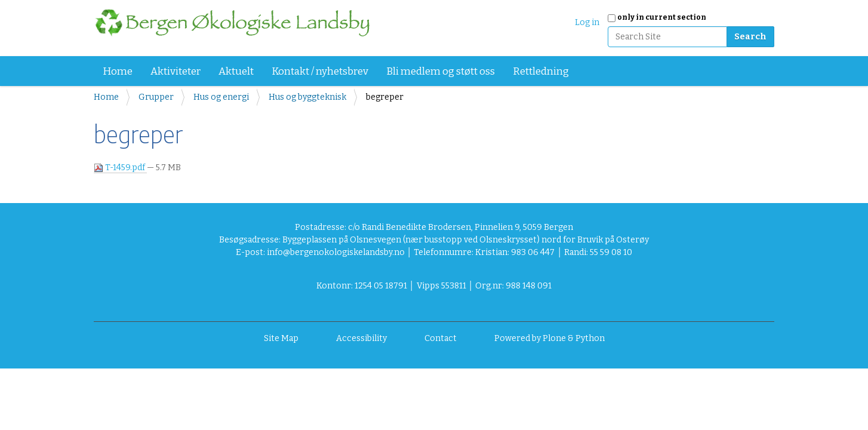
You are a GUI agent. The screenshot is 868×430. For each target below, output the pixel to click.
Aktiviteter (176, 71)
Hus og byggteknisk (307, 97)
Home (118, 71)
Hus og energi (221, 97)
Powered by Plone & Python (550, 338)
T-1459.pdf (120, 168)
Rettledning (541, 71)
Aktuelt (236, 71)
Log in (587, 22)
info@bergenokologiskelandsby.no (336, 252)
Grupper (156, 97)
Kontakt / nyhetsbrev (320, 71)
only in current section (662, 17)
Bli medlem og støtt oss (441, 71)
